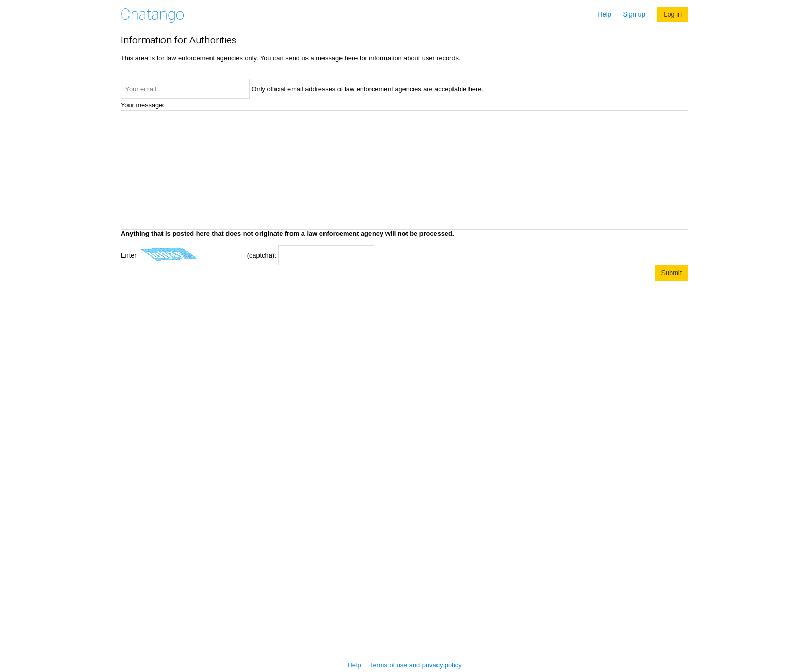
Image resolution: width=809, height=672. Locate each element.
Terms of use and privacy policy (416, 665)
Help (604, 14)
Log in (673, 14)
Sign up (634, 14)
